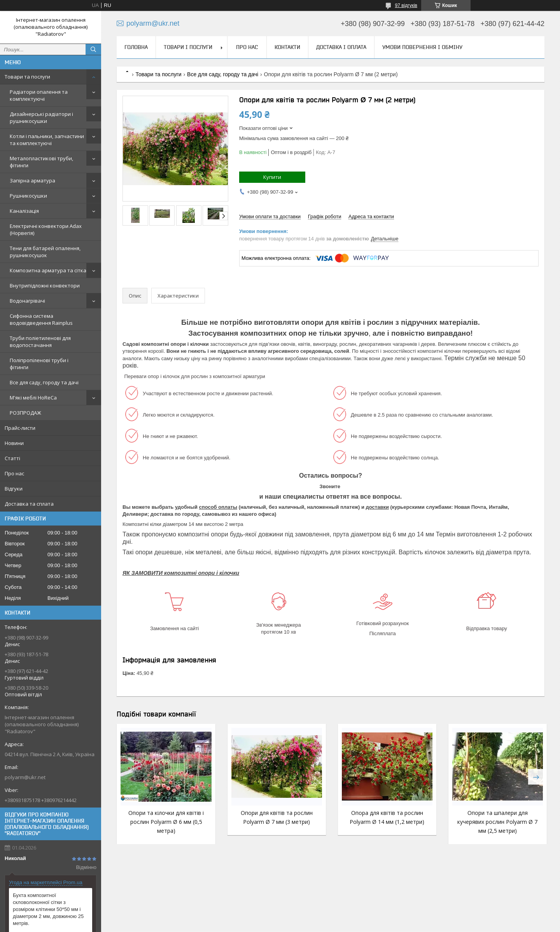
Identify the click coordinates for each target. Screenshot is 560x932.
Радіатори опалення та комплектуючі (39, 95)
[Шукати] (93, 49)
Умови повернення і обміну (422, 47)
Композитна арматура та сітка (48, 270)
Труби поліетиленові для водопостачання (40, 342)
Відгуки (14, 489)
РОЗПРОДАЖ (25, 413)
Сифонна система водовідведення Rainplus (41, 319)
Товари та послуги (27, 77)
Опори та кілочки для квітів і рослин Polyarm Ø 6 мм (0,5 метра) (166, 822)
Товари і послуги (188, 47)
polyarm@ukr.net (25, 777)
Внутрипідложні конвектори (45, 286)
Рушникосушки (28, 196)
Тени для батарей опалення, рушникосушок (45, 252)
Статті (12, 458)
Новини (14, 443)
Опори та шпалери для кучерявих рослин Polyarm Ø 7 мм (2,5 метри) (495, 822)
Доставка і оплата (341, 47)
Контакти (287, 47)
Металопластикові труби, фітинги (41, 162)
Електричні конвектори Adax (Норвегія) (46, 229)
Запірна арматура (32, 180)
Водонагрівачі (27, 301)
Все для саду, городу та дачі (44, 382)
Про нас (14, 473)
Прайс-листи (20, 428)
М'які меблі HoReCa (33, 398)
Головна (136, 47)
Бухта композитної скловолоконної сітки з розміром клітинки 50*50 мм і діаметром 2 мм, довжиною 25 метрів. (48, 909)
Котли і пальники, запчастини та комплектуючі (47, 140)
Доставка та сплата (29, 504)
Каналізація (24, 211)
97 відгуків (406, 5)
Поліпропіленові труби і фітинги (39, 364)
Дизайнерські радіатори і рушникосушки (41, 117)
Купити (272, 177)
